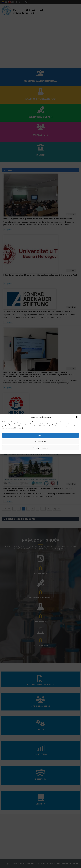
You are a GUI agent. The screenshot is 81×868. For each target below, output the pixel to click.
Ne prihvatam (41, 441)
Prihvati (40, 435)
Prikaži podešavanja (41, 448)
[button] (78, 417)
